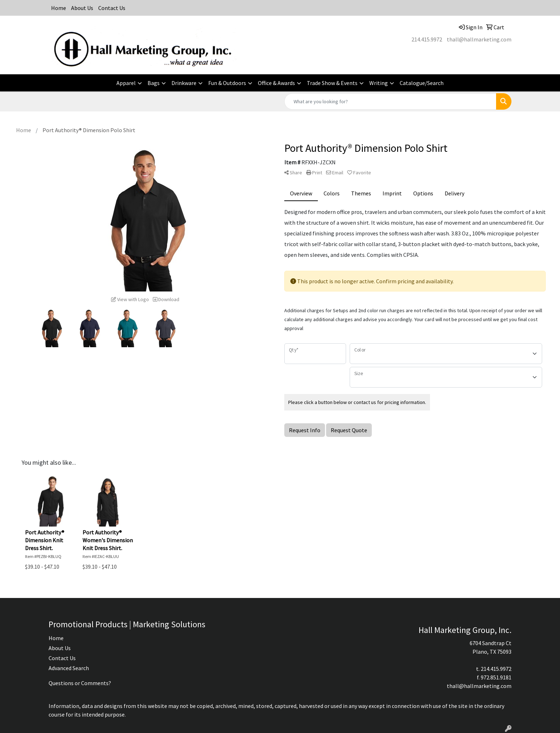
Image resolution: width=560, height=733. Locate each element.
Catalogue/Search (422, 83)
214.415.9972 (427, 39)
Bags (154, 83)
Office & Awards (276, 83)
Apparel (126, 83)
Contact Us (112, 8)
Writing (379, 83)
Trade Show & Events (332, 83)
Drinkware (184, 83)
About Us (82, 8)
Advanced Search (69, 668)
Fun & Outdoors (227, 83)
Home (59, 8)
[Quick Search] (390, 101)
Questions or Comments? (80, 683)
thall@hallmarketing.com (479, 39)
